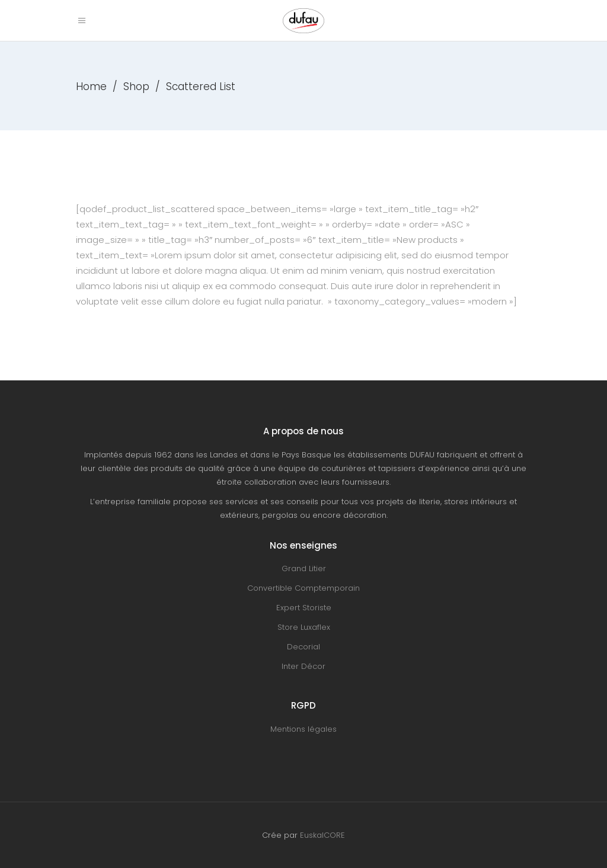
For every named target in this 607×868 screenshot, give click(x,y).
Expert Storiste (304, 608)
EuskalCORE (322, 835)
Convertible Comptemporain (303, 588)
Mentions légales (303, 729)
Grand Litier (304, 568)
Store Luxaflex (304, 627)
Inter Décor (303, 666)
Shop (136, 87)
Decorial (303, 647)
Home (91, 87)
